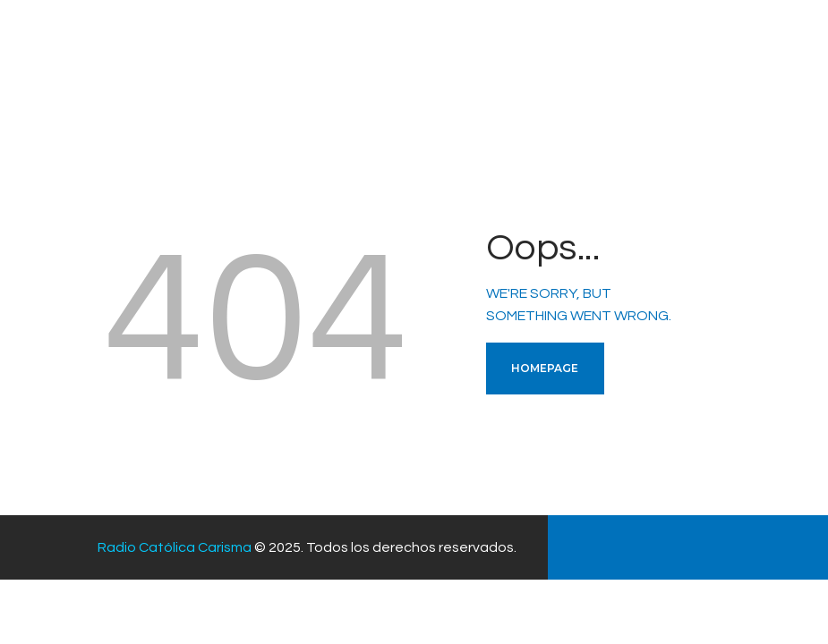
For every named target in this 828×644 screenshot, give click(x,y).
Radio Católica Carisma (175, 547)
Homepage (545, 368)
